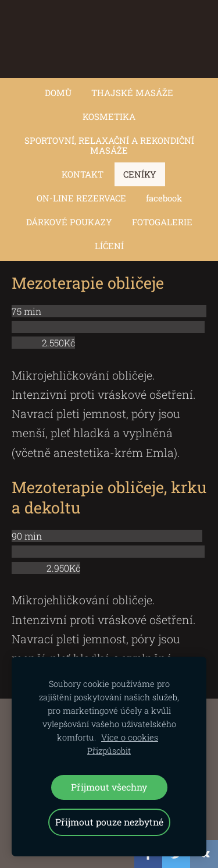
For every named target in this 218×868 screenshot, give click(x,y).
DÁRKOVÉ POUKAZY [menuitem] (69, 222)
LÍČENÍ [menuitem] (109, 246)
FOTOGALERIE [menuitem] (162, 222)
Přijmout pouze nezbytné (109, 822)
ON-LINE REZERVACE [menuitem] (81, 198)
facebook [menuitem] (164, 198)
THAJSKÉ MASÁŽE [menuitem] (132, 93)
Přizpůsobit (109, 751)
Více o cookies (130, 737)
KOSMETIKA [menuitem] (109, 116)
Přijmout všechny (109, 787)
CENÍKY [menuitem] (140, 174)
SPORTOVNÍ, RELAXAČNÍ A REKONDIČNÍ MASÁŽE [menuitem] (109, 145)
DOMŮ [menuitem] (58, 93)
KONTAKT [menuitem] (83, 174)
